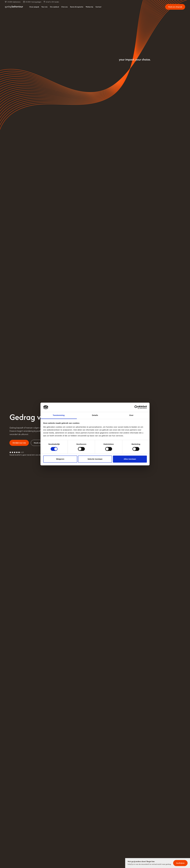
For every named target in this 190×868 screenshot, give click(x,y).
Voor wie (44, 7)
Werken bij (89, 7)
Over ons (65, 7)
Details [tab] (95, 415)
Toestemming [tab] (59, 415)
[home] (14, 7)
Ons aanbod (54, 7)
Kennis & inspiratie (77, 7)
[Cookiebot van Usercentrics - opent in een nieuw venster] (136, 407)
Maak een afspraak (175, 7)
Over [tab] (131, 415)
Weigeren (60, 459)
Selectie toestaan (95, 459)
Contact (98, 7)
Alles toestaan (130, 459)
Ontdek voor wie (19, 443)
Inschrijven (180, 863)
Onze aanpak (34, 7)
